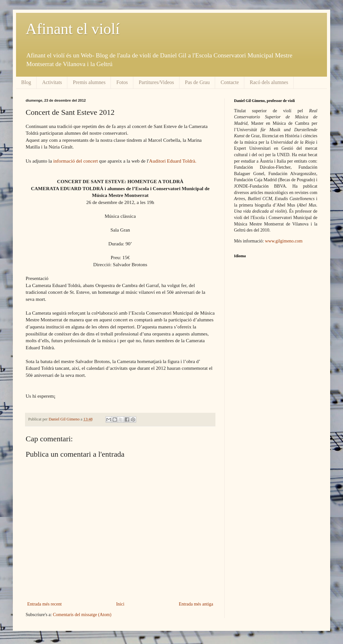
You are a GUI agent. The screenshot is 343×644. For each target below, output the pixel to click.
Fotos (122, 82)
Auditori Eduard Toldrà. (173, 161)
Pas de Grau (197, 82)
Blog (26, 82)
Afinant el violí (73, 29)
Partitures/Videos (156, 82)
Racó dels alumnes (269, 82)
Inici (120, 604)
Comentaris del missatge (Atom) (82, 615)
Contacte (230, 82)
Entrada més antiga (196, 604)
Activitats (52, 82)
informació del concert (75, 161)
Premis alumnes (89, 82)
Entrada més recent (44, 604)
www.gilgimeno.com (284, 241)
